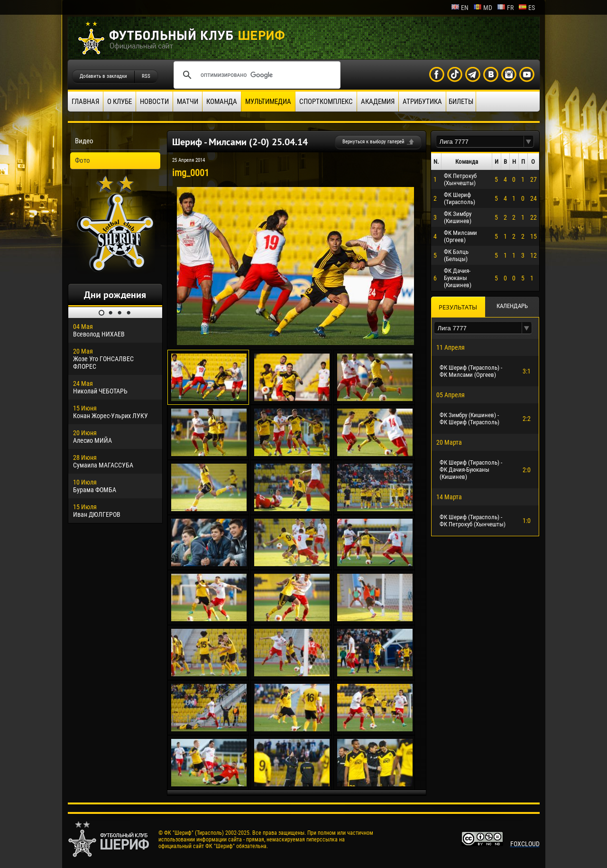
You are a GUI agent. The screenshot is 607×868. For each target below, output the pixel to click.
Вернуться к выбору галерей (373, 142)
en (460, 8)
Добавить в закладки (103, 76)
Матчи (188, 102)
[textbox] (480, 142)
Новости (154, 102)
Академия (378, 102)
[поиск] (256, 75)
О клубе (120, 102)
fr (505, 8)
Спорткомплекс (326, 102)
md (483, 8)
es (527, 8)
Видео (84, 141)
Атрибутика (422, 102)
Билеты (461, 102)
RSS (146, 76)
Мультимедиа (268, 102)
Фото (83, 160)
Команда (222, 102)
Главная (85, 102)
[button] (529, 142)
